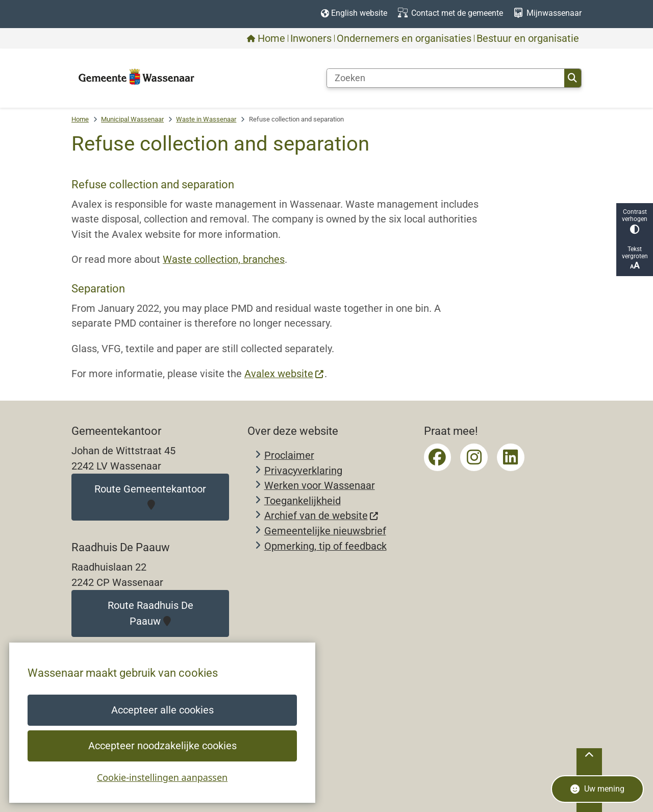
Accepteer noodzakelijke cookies (162, 746)
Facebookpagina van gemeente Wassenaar (438, 457)
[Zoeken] (446, 78)
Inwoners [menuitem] (311, 38)
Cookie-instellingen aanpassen (162, 777)
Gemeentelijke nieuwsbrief (325, 531)
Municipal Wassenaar (132, 119)
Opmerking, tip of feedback (325, 546)
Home (80, 119)
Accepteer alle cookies (162, 710)
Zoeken (572, 78)
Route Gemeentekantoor (150, 497)
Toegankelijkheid (303, 501)
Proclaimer (289, 456)
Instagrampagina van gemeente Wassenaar (474, 457)
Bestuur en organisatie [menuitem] (528, 38)
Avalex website (284, 374)
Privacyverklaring (303, 471)
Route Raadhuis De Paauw (150, 613)
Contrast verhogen (635, 221)
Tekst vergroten (635, 258)
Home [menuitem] (266, 38)
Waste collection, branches (224, 260)
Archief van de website (322, 516)
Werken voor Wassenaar (320, 486)
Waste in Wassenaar (206, 119)
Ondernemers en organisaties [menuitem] (404, 38)
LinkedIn (511, 457)
